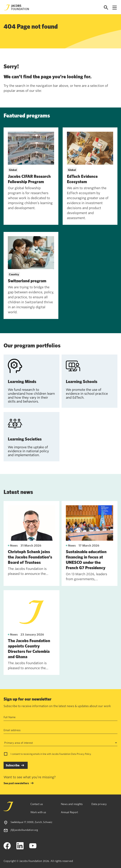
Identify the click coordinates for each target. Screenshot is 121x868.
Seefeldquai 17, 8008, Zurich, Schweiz (31, 822)
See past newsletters (16, 783)
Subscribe (13, 765)
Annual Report (69, 812)
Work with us (38, 812)
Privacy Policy (84, 754)
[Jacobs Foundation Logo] (16, 7)
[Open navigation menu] (115, 8)
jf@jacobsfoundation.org (24, 830)
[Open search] (106, 8)
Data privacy (99, 804)
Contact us (37, 804)
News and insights (72, 804)
